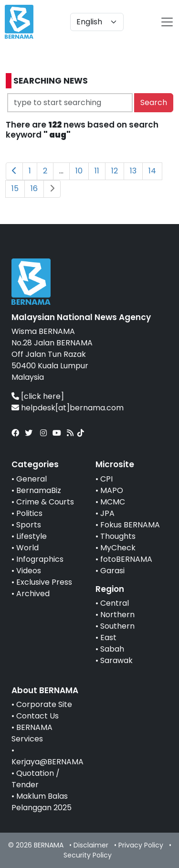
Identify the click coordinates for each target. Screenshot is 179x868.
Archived (33, 594)
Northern (117, 615)
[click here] (42, 396)
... (61, 171)
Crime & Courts (45, 502)
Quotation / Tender (36, 779)
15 (15, 188)
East (108, 638)
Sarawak (116, 660)
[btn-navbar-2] (167, 22)
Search (154, 102)
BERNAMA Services (32, 733)
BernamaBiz (39, 490)
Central (115, 603)
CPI (106, 479)
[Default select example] (97, 22)
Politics (29, 513)
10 (79, 171)
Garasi (112, 571)
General (32, 479)
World (27, 548)
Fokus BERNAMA (130, 525)
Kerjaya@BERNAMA (47, 762)
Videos (29, 571)
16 (34, 188)
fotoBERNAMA (126, 559)
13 (133, 171)
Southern (117, 626)
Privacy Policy (141, 845)
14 (152, 171)
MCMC (113, 502)
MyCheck (118, 548)
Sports (29, 525)
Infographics (40, 559)
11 (97, 171)
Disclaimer (91, 845)
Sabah (112, 649)
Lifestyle (32, 536)
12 (115, 171)
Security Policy (88, 855)
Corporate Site (44, 704)
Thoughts (118, 536)
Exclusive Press (44, 582)
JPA (107, 513)
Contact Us (37, 716)
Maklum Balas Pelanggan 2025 (42, 802)
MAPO (112, 490)
